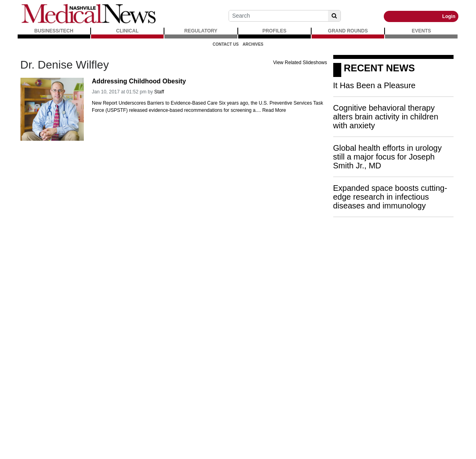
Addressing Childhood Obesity (139, 81)
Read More (274, 110)
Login (449, 16)
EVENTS (421, 31)
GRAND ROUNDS (348, 31)
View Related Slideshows (300, 63)
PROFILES (274, 31)
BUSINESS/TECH (54, 31)
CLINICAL (128, 31)
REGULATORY (201, 31)
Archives (253, 44)
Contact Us (226, 44)
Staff (159, 92)
